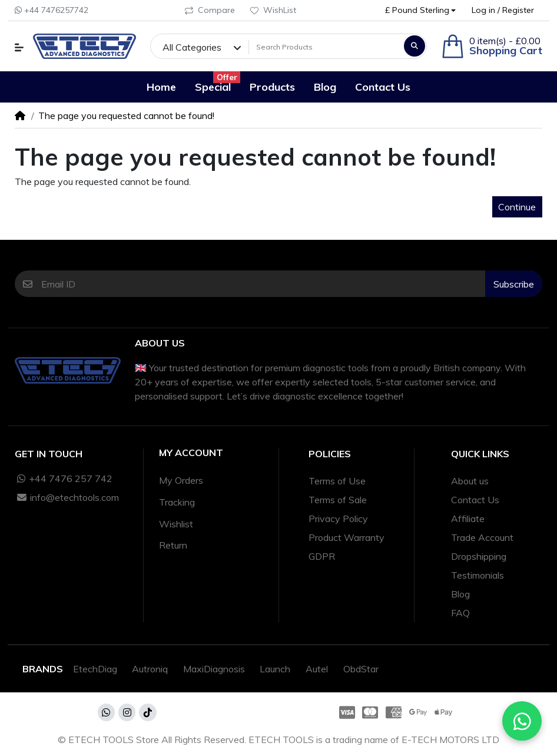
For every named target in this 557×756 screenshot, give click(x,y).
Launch (275, 669)
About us (470, 481)
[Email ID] (263, 284)
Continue (517, 207)
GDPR (322, 556)
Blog (460, 594)
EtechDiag (95, 669)
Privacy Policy (338, 519)
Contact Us (475, 500)
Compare (210, 10)
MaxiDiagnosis (214, 669)
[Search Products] (325, 47)
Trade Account (482, 537)
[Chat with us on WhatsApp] (522, 721)
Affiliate (468, 519)
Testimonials (478, 575)
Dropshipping (479, 556)
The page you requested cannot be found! (126, 115)
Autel (317, 669)
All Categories (192, 47)
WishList (273, 10)
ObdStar (361, 669)
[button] (420, 11)
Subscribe (514, 284)
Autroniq (150, 669)
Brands (43, 669)
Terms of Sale (338, 500)
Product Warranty (347, 537)
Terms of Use (337, 481)
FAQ (460, 613)
